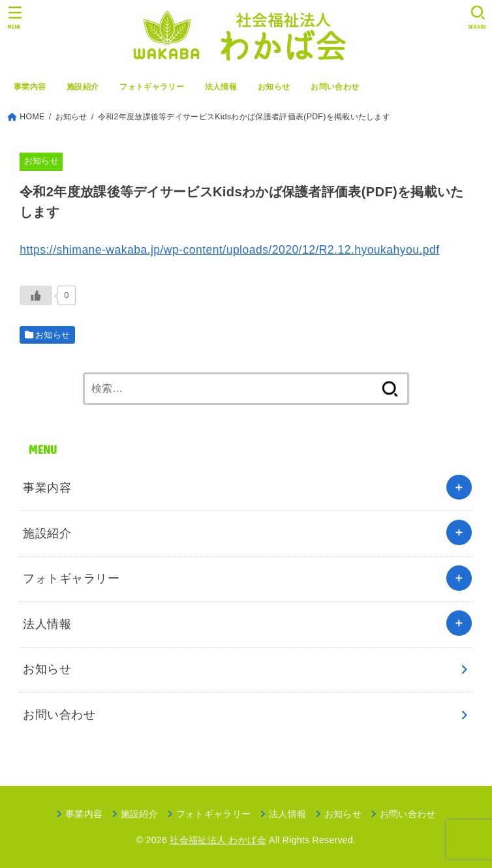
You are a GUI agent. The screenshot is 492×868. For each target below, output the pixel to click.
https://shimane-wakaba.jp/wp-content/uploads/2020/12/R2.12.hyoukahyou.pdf (229, 250)
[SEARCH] (477, 17)
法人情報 (221, 87)
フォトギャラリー (151, 87)
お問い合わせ (335, 87)
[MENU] (15, 17)
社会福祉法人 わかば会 (218, 840)
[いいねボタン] (36, 295)
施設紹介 (83, 87)
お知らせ (274, 87)
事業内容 (30, 87)
